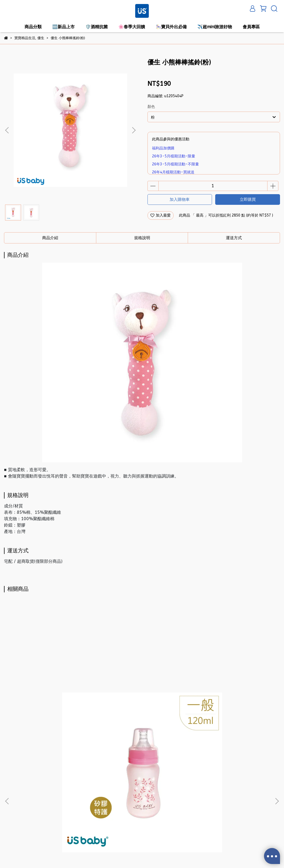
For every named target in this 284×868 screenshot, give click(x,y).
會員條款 (76, 793)
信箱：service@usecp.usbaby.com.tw (158, 809)
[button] (134, 130)
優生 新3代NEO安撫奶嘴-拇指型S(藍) (230, 725)
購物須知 (76, 785)
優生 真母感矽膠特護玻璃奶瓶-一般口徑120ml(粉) (54, 728)
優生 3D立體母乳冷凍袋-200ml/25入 (142, 725)
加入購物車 (180, 199)
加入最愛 (161, 215)
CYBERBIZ (131, 855)
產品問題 (11, 817)
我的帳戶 (11, 793)
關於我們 (11, 785)
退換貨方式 (78, 801)
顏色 (151, 107)
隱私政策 (11, 801)
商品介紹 (50, 238)
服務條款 (11, 809)
